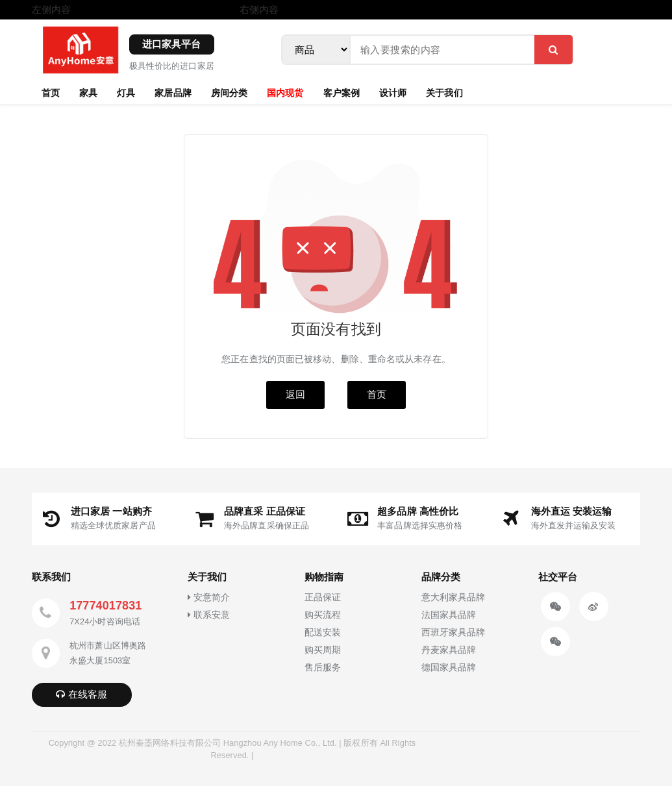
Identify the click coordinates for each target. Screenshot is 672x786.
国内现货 (285, 92)
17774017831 (106, 606)
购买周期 (323, 650)
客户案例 (342, 92)
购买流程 (323, 615)
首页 (51, 92)
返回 (295, 394)
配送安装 (323, 632)
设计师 (393, 92)
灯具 (126, 92)
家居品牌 (173, 92)
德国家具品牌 (449, 668)
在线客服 (81, 694)
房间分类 (229, 92)
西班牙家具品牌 (454, 632)
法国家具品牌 (449, 615)
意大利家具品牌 (454, 597)
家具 (88, 92)
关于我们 (444, 92)
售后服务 (323, 668)
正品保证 (323, 597)
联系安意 (209, 615)
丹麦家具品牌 (449, 650)
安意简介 (209, 597)
